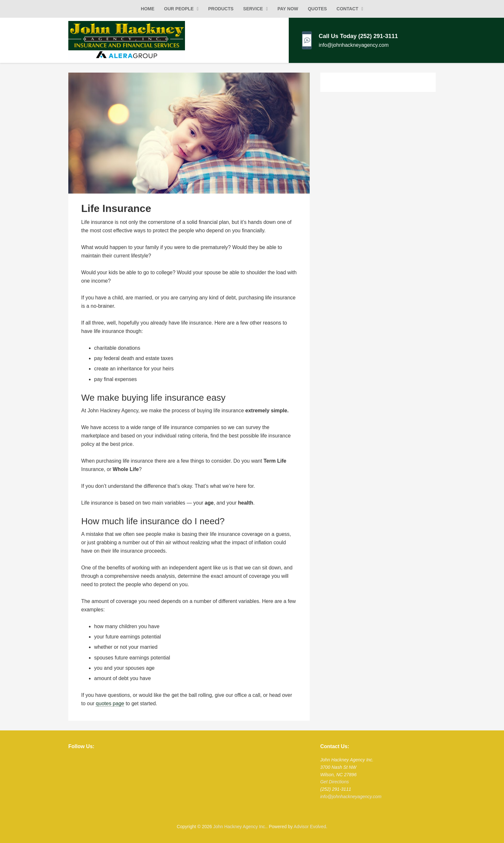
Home (148, 9)
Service (253, 9)
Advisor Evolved (310, 827)
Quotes (317, 9)
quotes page (110, 703)
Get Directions (335, 782)
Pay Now (288, 9)
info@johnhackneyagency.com (354, 45)
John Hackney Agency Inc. (240, 827)
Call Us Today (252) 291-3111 (358, 36)
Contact (347, 9)
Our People (179, 9)
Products (221, 9)
